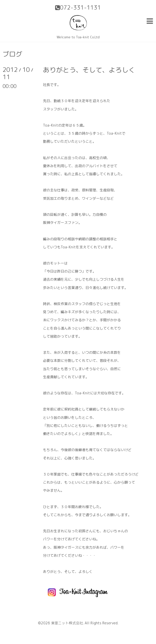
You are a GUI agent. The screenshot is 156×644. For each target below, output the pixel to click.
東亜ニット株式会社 (67, 623)
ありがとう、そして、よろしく (89, 70)
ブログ (12, 54)
